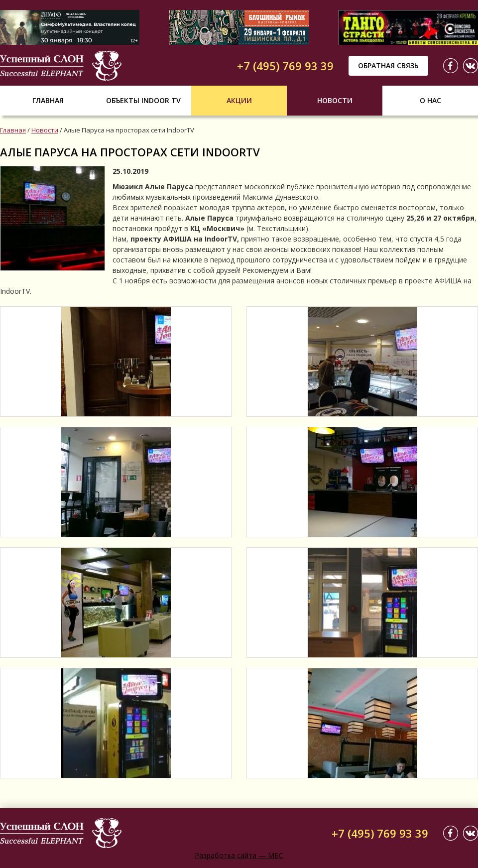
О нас (430, 100)
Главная (48, 100)
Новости (335, 100)
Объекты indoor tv (143, 100)
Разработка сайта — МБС (239, 855)
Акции (239, 100)
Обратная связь (388, 65)
